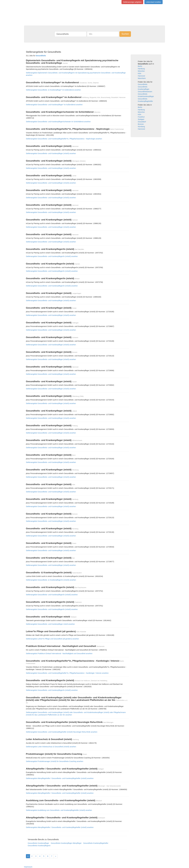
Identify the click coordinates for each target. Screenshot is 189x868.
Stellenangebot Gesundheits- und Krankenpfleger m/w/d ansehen (50, 624)
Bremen (141, 124)
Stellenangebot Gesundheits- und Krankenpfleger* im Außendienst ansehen (54, 105)
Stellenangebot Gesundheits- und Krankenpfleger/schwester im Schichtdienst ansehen (58, 122)
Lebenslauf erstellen (154, 2)
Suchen (125, 34)
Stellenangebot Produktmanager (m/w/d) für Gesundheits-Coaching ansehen (55, 761)
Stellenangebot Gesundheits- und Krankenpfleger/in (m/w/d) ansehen (52, 256)
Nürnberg (141, 127)
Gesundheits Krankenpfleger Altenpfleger (66, 843)
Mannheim (142, 78)
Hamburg (141, 69)
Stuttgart (141, 119)
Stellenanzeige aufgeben (132, 2)
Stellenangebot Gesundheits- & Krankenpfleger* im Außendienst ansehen (53, 90)
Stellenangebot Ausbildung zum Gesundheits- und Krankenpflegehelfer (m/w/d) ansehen (59, 810)
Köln (140, 73)
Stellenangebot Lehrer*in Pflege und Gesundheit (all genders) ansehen (52, 639)
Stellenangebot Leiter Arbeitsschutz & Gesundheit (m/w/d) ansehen (51, 747)
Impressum (28, 867)
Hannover (142, 76)
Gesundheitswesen (145, 92)
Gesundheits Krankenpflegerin (39, 846)
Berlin (140, 66)
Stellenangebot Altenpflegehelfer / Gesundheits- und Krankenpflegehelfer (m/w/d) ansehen (60, 778)
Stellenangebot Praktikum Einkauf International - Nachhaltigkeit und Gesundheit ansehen (59, 654)
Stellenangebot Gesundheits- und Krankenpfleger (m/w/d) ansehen (51, 153)
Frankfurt (141, 117)
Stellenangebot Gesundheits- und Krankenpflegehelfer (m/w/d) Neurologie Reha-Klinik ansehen (62, 732)
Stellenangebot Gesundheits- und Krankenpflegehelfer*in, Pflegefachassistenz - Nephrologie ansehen (64, 139)
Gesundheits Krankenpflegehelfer (96, 843)
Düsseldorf (142, 122)
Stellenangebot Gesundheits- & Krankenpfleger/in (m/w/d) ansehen (51, 580)
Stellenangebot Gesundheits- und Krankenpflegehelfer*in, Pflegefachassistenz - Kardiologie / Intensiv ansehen (67, 673)
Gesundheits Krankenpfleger (38, 843)
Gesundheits (143, 84)
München (141, 71)
